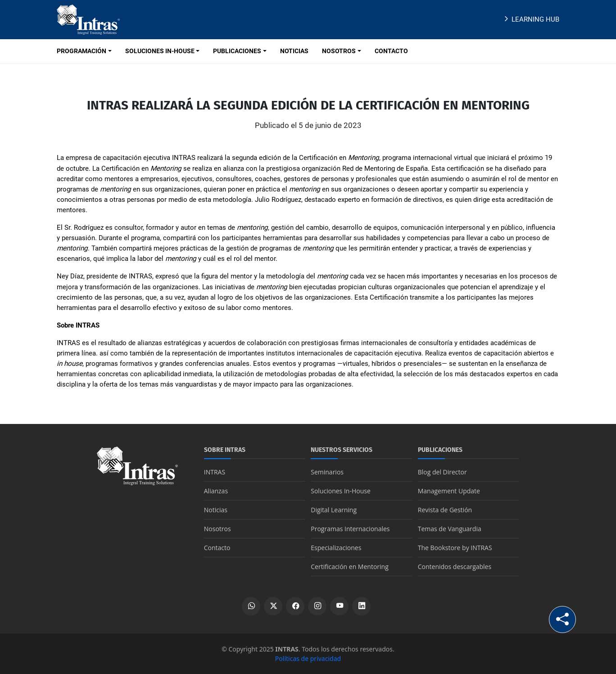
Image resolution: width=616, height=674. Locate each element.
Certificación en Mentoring (350, 567)
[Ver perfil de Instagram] (317, 606)
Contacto (217, 548)
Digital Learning (334, 510)
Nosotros (217, 529)
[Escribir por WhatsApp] (251, 606)
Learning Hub (531, 19)
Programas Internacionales (350, 529)
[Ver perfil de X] (273, 606)
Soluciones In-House (341, 491)
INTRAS (215, 472)
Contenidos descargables (455, 567)
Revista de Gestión (445, 510)
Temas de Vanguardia (450, 529)
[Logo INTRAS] (88, 19)
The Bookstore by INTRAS (455, 548)
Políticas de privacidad (308, 658)
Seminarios (327, 472)
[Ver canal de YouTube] (339, 606)
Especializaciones (336, 548)
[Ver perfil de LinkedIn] (361, 606)
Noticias (216, 510)
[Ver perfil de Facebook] (295, 606)
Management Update (449, 491)
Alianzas (216, 491)
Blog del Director (442, 472)
